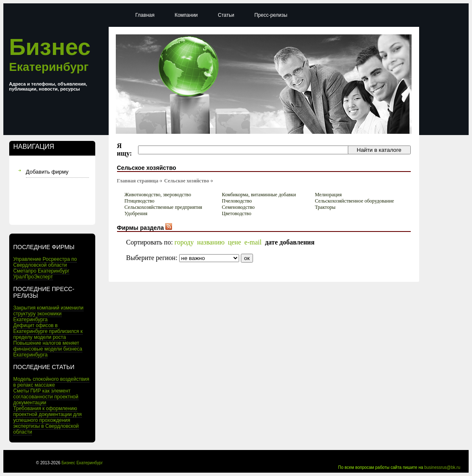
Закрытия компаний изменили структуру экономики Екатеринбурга (49, 314)
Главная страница (138, 181)
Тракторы (325, 207)
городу (184, 242)
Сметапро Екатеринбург (42, 271)
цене (234, 242)
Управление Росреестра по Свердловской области (45, 262)
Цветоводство (237, 213)
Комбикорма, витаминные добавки (259, 195)
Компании (186, 15)
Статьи (226, 15)
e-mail (253, 242)
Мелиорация (328, 195)
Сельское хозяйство (186, 181)
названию (211, 242)
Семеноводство (238, 207)
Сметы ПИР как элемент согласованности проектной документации (46, 397)
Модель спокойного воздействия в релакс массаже (51, 382)
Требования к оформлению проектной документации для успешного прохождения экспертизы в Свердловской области (48, 420)
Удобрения (136, 213)
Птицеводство (140, 201)
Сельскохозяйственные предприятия (163, 207)
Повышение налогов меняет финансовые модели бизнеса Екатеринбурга (48, 349)
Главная (145, 15)
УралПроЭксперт (33, 277)
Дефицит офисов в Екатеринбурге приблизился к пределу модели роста (48, 331)
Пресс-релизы (271, 15)
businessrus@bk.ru (442, 467)
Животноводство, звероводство (158, 195)
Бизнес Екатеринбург (82, 463)
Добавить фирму (47, 172)
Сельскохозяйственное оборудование (354, 201)
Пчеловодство (237, 201)
